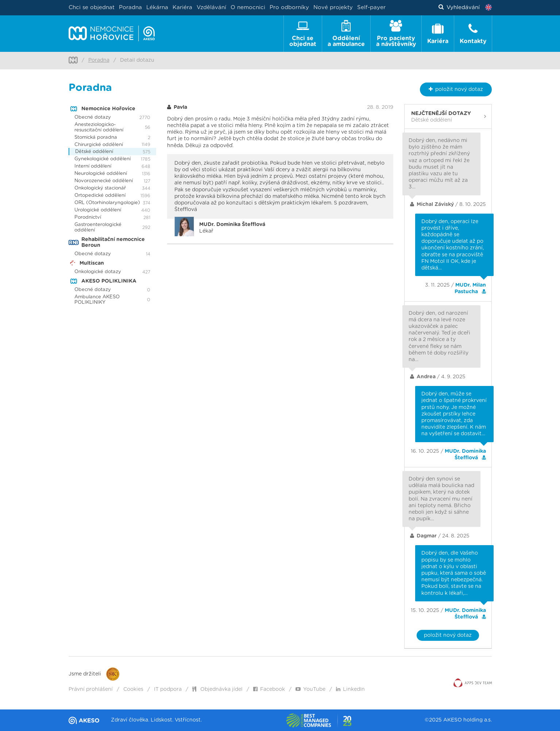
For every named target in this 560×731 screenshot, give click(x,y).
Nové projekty (333, 7)
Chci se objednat (92, 7)
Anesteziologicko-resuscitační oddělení (99, 127)
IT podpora (168, 689)
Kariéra (182, 7)
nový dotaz (456, 89)
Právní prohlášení (91, 689)
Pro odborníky (289, 7)
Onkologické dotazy (98, 272)
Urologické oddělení (98, 210)
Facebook (269, 689)
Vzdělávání (211, 7)
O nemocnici (248, 7)
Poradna (130, 7)
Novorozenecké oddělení (104, 181)
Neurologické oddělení (101, 174)
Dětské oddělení (94, 152)
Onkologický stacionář (100, 188)
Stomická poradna (96, 137)
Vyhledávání (459, 8)
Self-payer (371, 7)
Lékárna (157, 7)
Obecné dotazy (93, 117)
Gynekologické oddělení (103, 159)
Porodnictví (88, 217)
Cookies (133, 689)
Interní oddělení (93, 166)
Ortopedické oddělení (100, 196)
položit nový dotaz (448, 635)
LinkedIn (350, 689)
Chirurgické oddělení (99, 145)
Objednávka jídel (217, 689)
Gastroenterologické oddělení (98, 227)
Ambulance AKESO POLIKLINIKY (97, 300)
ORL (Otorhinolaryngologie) (107, 203)
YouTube (310, 689)
